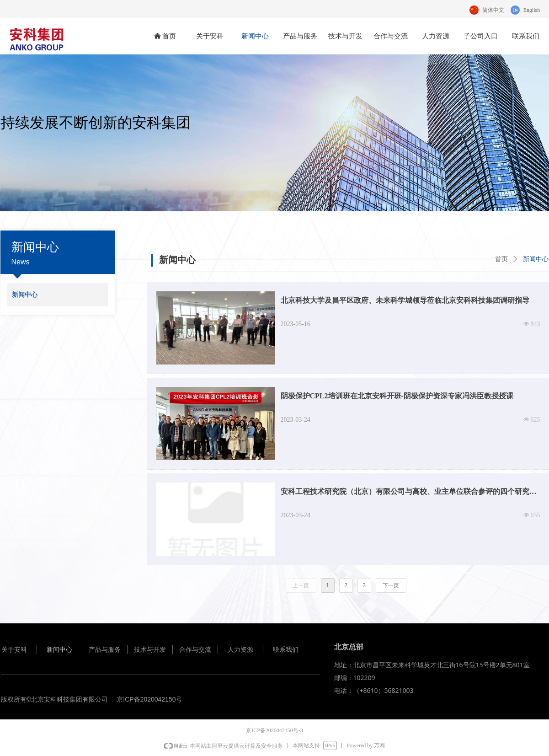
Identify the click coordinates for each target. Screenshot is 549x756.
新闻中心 (536, 259)
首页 (501, 259)
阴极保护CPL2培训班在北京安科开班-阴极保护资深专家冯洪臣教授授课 (397, 396)
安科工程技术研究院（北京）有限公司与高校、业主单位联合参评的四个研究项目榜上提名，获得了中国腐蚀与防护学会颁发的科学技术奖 (409, 494)
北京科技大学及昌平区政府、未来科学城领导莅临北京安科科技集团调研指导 (405, 300)
